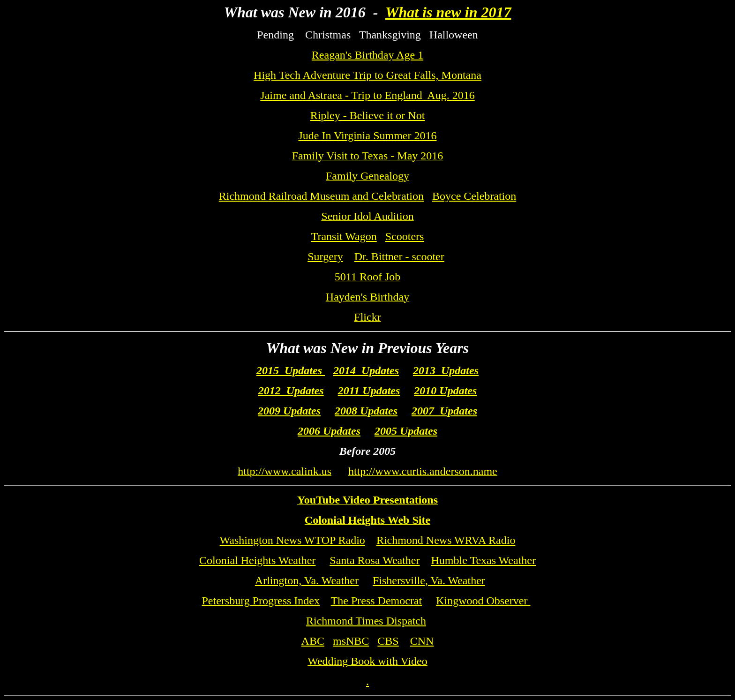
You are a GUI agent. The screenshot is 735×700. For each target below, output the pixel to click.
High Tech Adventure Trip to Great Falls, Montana (367, 75)
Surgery (325, 256)
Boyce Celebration (474, 196)
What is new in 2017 (448, 12)
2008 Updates (366, 411)
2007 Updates (444, 411)
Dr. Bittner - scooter (399, 256)
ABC (313, 641)
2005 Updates (406, 431)
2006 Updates (329, 431)
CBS (388, 641)
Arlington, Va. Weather (307, 580)
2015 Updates (291, 370)
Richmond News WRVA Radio (446, 540)
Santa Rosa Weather (375, 560)
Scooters (405, 236)
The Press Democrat (377, 601)
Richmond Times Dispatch (366, 621)
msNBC (351, 641)
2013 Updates (446, 370)
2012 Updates (291, 391)
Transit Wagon (344, 236)
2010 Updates (445, 391)
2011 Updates (369, 391)
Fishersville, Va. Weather (429, 580)
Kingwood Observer (483, 601)
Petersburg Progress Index (261, 601)
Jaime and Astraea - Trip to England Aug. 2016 (367, 95)
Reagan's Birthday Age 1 (367, 55)
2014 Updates (366, 370)
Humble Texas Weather (484, 560)
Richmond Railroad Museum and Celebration (321, 196)
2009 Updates (289, 411)
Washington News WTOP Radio (292, 540)
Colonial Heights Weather (257, 560)
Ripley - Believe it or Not (368, 115)
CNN (422, 641)
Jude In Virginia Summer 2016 (368, 135)
